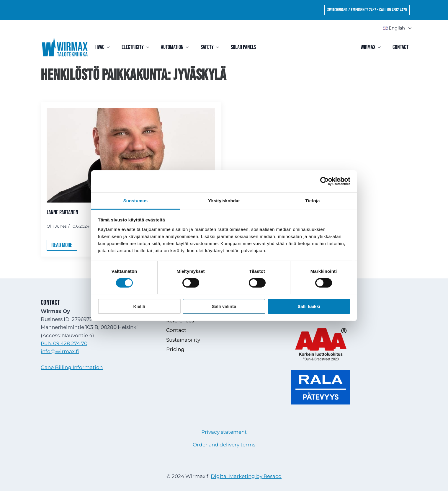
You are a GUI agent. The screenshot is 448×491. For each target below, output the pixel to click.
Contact (400, 47)
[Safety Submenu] (219, 47)
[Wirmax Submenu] (381, 47)
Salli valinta (224, 306)
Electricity (133, 47)
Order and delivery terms (224, 445)
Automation (172, 47)
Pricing (175, 349)
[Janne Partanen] (131, 155)
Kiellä (139, 306)
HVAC (100, 47)
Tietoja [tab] (313, 200)
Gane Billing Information (72, 367)
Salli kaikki (309, 306)
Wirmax (368, 47)
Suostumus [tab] (136, 200)
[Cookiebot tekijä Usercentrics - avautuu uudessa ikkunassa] (324, 181)
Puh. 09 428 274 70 (64, 343)
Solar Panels (243, 47)
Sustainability (183, 340)
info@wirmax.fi (60, 351)
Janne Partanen (62, 212)
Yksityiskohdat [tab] (224, 200)
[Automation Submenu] (189, 47)
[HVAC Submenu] (110, 47)
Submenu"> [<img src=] (407, 28)
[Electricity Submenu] (149, 47)
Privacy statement (224, 432)
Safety (207, 47)
